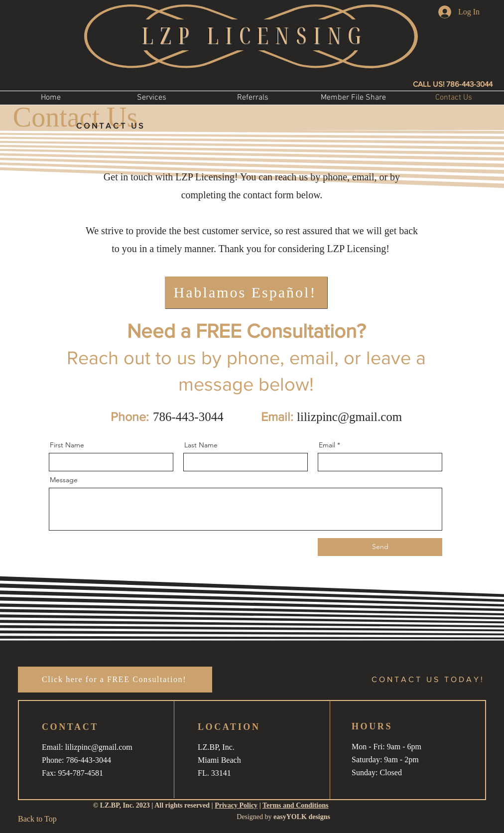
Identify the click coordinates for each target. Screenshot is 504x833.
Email (327, 445)
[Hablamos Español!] (246, 292)
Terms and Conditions (296, 805)
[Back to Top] (40, 819)
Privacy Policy (236, 805)
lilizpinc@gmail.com (349, 417)
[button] (152, 98)
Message (64, 480)
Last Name (201, 445)
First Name (67, 445)
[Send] (380, 547)
